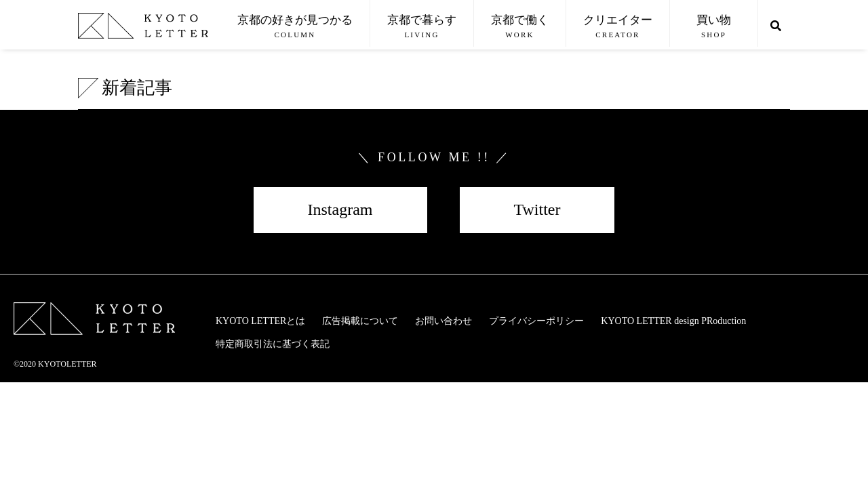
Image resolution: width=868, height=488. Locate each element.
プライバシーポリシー (536, 321)
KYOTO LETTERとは (260, 321)
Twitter (537, 209)
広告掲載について (360, 321)
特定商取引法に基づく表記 (273, 344)
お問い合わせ (443, 321)
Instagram (340, 209)
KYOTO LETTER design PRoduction (673, 321)
